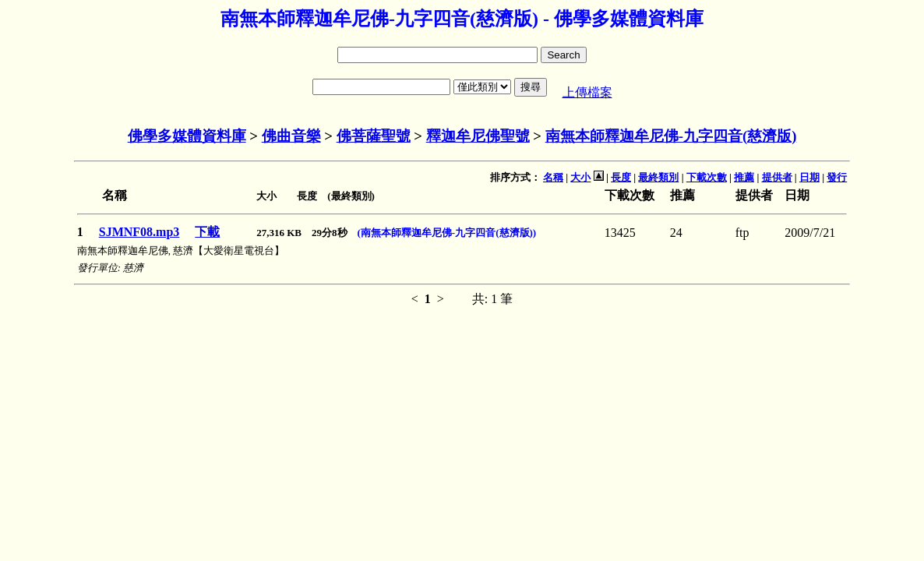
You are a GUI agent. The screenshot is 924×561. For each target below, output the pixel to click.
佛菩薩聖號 (374, 136)
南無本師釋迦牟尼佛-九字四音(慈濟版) (671, 136)
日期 (809, 177)
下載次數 (707, 177)
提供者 (777, 177)
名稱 (553, 177)
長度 (621, 177)
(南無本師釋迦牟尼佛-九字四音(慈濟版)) (447, 233)
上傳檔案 (587, 92)
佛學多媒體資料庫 (187, 136)
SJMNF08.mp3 (139, 232)
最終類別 (658, 177)
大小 (580, 177)
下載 (207, 232)
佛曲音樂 (291, 136)
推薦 (744, 177)
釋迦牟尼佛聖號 (478, 136)
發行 (837, 177)
